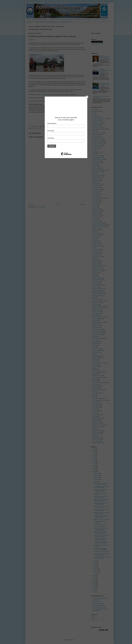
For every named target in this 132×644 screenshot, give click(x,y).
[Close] (87, 97)
